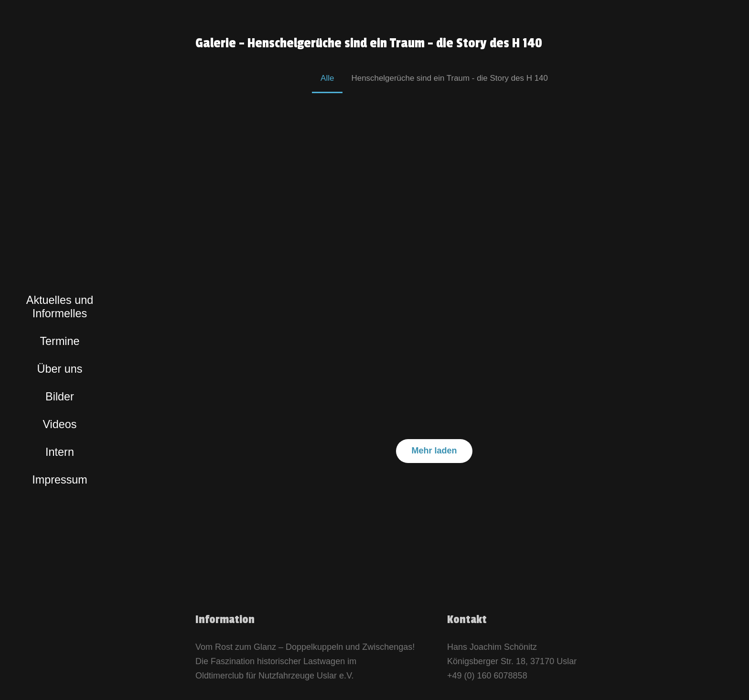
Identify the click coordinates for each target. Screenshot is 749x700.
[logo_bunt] (60, 240)
